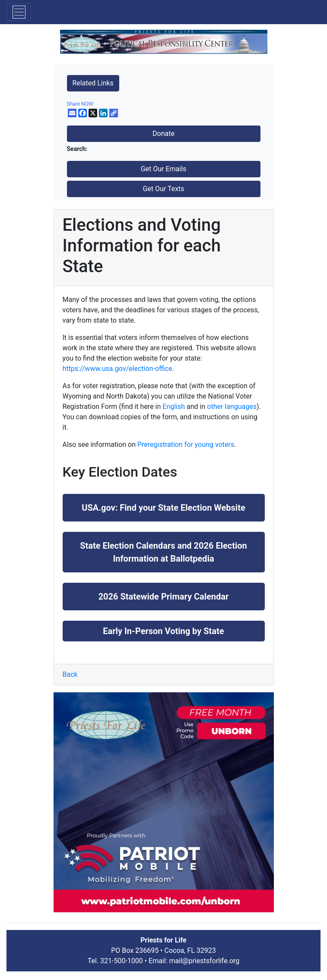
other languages (232, 407)
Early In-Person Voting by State (163, 631)
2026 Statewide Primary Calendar (164, 597)
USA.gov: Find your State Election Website (163, 508)
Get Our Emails (164, 169)
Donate (163, 133)
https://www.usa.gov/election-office (117, 369)
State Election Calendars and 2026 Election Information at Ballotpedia (163, 552)
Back (70, 674)
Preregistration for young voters (186, 444)
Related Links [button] (93, 83)
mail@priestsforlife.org (205, 961)
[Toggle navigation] (19, 12)
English (174, 407)
